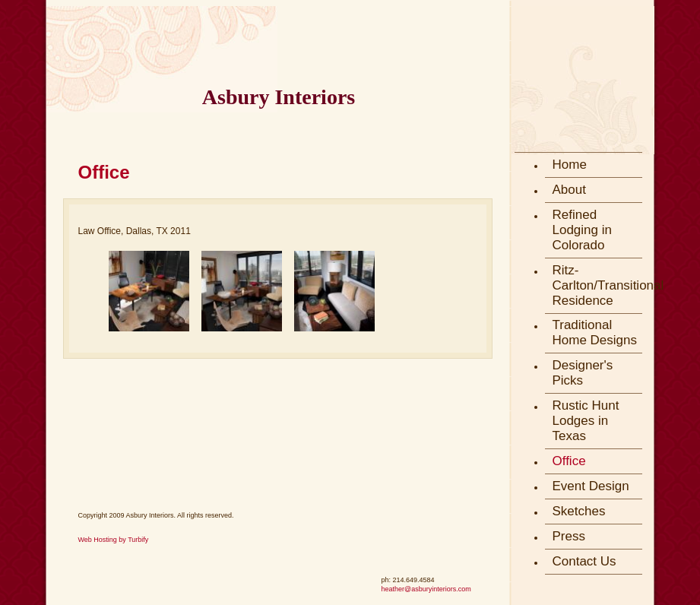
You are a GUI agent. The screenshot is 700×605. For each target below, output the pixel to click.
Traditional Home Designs (595, 333)
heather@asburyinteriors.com (426, 589)
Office (569, 461)
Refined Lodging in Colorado (582, 230)
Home (570, 165)
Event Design (591, 486)
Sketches (579, 511)
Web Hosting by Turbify (114, 540)
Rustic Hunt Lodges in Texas (586, 421)
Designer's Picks (583, 373)
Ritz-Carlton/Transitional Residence (597, 285)
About (569, 190)
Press (569, 536)
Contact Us (584, 561)
